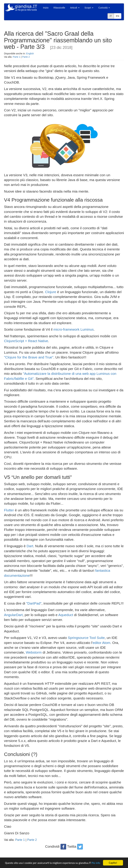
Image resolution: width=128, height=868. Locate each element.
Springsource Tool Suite (86, 638)
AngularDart (13, 615)
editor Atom (101, 643)
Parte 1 (17, 57)
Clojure (51, 292)
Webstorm (34, 652)
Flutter (9, 510)
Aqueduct (66, 615)
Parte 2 (26, 57)
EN (118, 16)
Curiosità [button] (104, 8)
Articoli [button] (75, 8)
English (30, 54)
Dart (30, 546)
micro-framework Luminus (74, 329)
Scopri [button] (89, 8)
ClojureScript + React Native (26, 341)
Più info (96, 863)
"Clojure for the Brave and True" (29, 357)
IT (111, 16)
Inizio (46, 8)
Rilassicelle (59, 8)
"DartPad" (34, 603)
